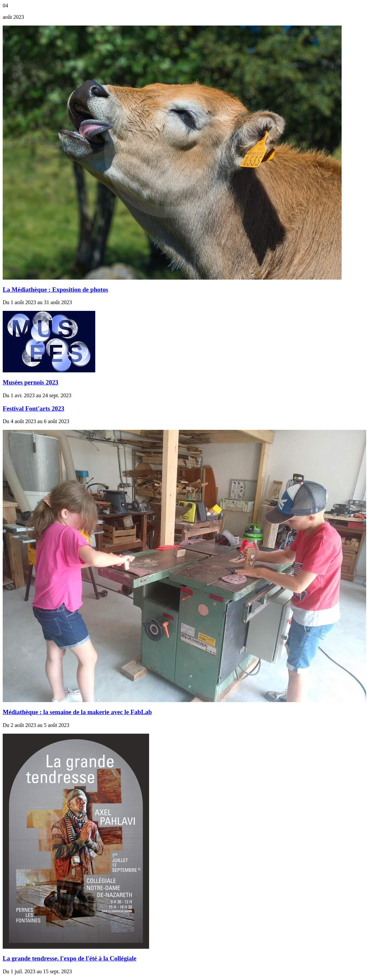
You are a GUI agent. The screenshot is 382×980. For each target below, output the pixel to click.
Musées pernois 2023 (30, 382)
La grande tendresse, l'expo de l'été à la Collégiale (70, 958)
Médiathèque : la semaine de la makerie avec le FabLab (77, 712)
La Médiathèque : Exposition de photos (55, 290)
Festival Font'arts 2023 (33, 409)
